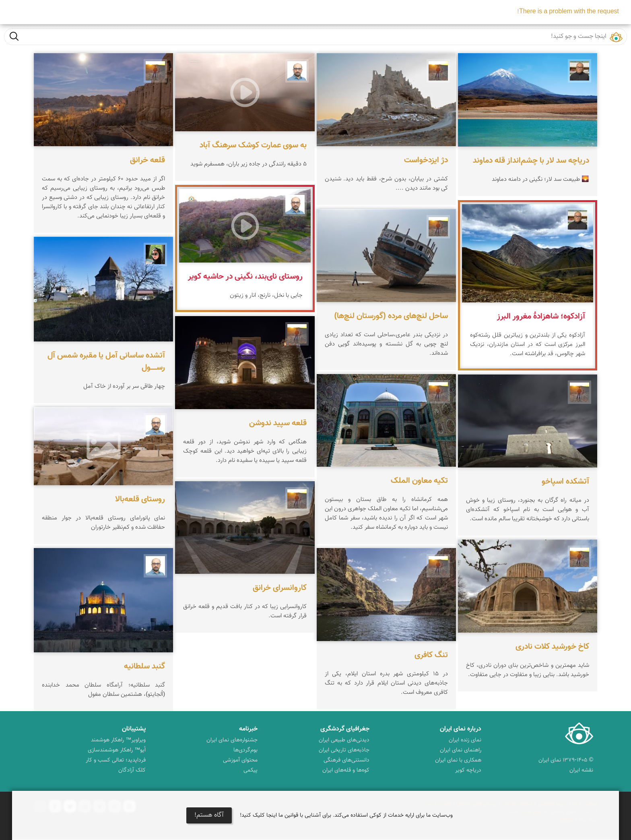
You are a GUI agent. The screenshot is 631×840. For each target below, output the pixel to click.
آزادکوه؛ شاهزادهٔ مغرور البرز (541, 317)
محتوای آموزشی (240, 760)
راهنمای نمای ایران (461, 750)
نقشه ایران (581, 770)
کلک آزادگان (132, 770)
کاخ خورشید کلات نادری (552, 647)
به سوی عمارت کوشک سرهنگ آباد (253, 145)
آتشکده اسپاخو (565, 482)
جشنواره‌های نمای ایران (232, 740)
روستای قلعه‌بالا (140, 499)
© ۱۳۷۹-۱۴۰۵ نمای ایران (566, 760)
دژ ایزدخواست (426, 160)
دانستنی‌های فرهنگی (346, 760)
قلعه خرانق (147, 160)
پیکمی (251, 770)
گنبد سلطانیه (144, 666)
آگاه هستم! (209, 815)
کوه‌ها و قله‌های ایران (346, 770)
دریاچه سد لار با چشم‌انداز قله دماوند (531, 161)
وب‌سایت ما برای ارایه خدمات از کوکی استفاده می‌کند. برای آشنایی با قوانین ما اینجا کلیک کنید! (346, 815)
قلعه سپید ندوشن (278, 423)
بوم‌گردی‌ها (245, 750)
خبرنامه (248, 729)
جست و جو (14, 36)
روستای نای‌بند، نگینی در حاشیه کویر (245, 277)
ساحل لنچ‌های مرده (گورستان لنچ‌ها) (391, 316)
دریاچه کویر (468, 770)
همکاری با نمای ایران (458, 760)
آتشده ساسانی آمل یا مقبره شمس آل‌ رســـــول (106, 362)
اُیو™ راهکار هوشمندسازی (117, 750)
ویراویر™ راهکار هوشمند (118, 740)
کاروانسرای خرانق (280, 588)
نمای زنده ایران (465, 740)
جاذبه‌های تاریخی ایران (344, 750)
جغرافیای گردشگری (345, 729)
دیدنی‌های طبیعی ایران (344, 740)
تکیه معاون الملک (419, 481)
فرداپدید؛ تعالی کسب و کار (116, 760)
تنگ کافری (431, 655)
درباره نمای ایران (461, 729)
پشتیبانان (134, 729)
